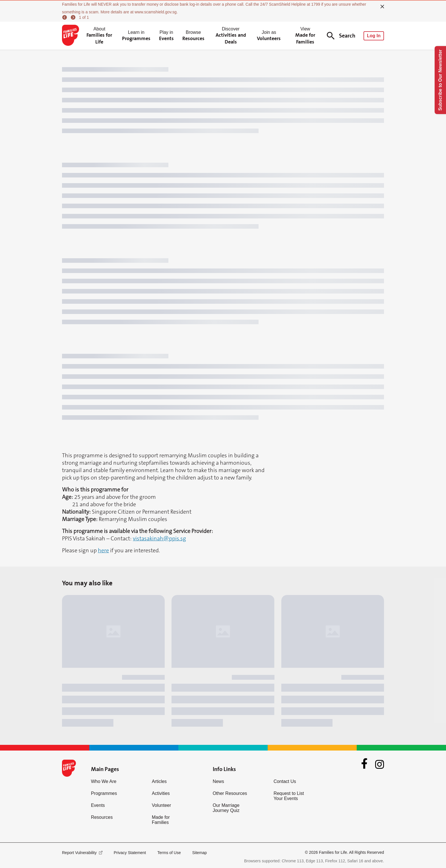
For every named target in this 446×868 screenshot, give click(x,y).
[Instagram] (380, 764)
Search (341, 36)
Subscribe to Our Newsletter (440, 80)
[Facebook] (364, 764)
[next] (74, 17)
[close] (382, 7)
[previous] (65, 17)
